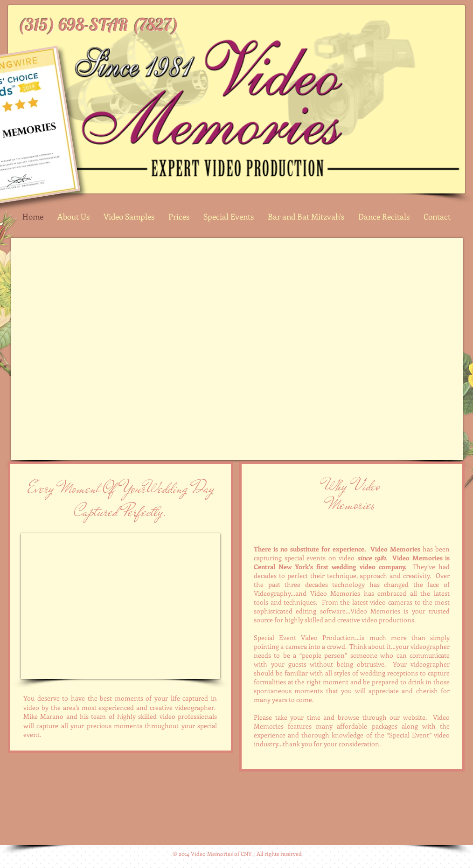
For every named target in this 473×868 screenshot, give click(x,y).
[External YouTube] (237, 349)
